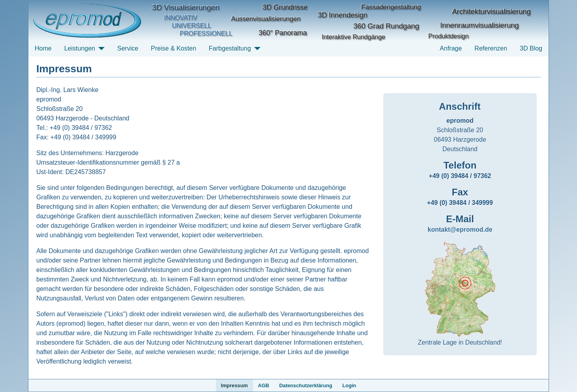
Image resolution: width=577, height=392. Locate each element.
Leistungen (80, 48)
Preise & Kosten (173, 48)
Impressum (234, 385)
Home (43, 48)
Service (128, 48)
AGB (264, 385)
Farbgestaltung (230, 48)
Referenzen (491, 48)
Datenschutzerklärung (306, 385)
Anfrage (451, 48)
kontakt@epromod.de (460, 230)
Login (349, 385)
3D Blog (531, 48)
